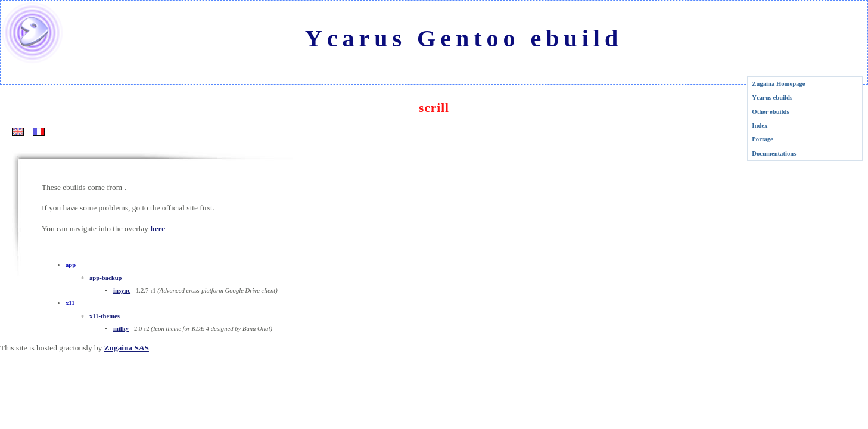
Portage (763, 139)
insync (122, 290)
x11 (70, 303)
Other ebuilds (770, 112)
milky (121, 329)
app (71, 265)
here (158, 229)
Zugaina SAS (127, 348)
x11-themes (105, 316)
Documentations (774, 153)
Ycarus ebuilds (772, 97)
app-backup (106, 278)
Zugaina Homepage (778, 84)
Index (760, 125)
